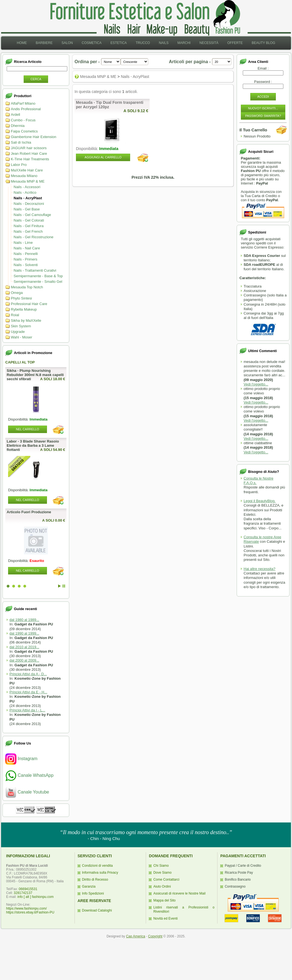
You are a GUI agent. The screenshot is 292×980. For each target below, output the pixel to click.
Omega (17, 293)
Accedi (263, 97)
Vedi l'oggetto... (256, 384)
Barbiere (44, 43)
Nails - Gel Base (27, 209)
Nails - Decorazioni (29, 204)
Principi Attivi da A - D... (28, 674)
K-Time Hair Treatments (30, 159)
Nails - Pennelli (26, 254)
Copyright (155, 936)
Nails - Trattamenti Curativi (35, 270)
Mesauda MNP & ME (28, 181)
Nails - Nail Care (27, 248)
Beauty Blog (263, 43)
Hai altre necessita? (259, 569)
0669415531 (28, 889)
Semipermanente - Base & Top (38, 276)
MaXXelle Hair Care (27, 170)
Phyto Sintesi (21, 298)
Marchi (184, 43)
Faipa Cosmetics (24, 131)
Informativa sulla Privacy (100, 873)
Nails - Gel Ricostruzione (34, 237)
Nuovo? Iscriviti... (263, 108)
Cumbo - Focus (23, 120)
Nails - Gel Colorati (29, 220)
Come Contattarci (166, 880)
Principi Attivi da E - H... (28, 692)
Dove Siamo (162, 873)
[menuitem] (22, 43)
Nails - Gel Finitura (29, 226)
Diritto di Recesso (95, 880)
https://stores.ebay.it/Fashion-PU (30, 912)
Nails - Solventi (26, 265)
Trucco (143, 43)
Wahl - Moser (22, 337)
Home (22, 43)
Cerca (36, 79)
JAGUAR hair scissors (29, 148)
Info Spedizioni (93, 893)
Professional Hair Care (29, 304)
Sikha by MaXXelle (26, 320)
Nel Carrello (27, 429)
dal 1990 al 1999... (24, 633)
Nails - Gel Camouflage (32, 215)
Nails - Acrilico (25, 192)
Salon (67, 43)
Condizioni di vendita (97, 866)
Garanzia (89, 886)
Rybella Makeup (24, 309)
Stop (64, 586)
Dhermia (18, 126)
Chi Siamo (161, 866)
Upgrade (18, 332)
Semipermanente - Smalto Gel (38, 282)
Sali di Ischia (21, 142)
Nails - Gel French (28, 231)
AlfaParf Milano (23, 103)
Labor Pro (19, 165)
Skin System (21, 326)
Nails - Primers (25, 259)
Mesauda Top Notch (27, 287)
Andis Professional (26, 109)
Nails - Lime (23, 243)
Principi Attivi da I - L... (27, 710)
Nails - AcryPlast (28, 198)
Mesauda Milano (24, 176)
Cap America (136, 936)
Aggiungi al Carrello (103, 157)
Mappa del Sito (164, 900)
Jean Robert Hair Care (29, 153)
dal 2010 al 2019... (24, 647)
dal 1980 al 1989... (24, 620)
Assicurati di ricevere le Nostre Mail (179, 893)
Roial (15, 315)
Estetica (119, 43)
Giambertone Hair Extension (34, 137)
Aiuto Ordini (162, 886)
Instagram (21, 759)
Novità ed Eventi (165, 918)
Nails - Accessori (27, 187)
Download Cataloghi (97, 910)
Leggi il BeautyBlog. (260, 501)
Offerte (235, 43)
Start (60, 586)
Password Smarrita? (263, 116)
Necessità (209, 43)
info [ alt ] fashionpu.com (36, 897)
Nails (164, 43)
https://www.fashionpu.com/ (26, 908)
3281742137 (23, 893)
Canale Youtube (27, 792)
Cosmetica (92, 43)
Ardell (15, 115)
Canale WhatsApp (29, 775)
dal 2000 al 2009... (24, 660)
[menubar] (146, 43)
